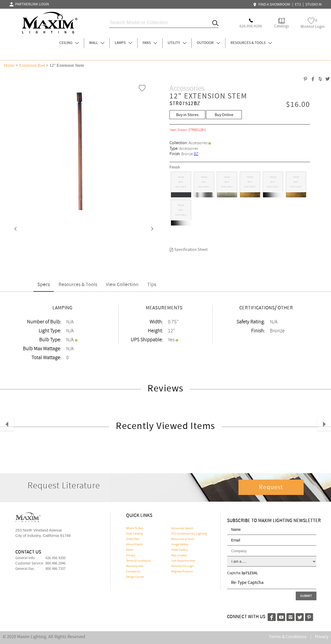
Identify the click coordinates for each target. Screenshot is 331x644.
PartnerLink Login (183, 566)
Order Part (133, 539)
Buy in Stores (187, 115)
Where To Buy (135, 528)
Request (271, 487)
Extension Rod (32, 65)
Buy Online (224, 115)
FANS (150, 43)
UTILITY (177, 43)
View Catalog (134, 534)
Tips (152, 285)
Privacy (131, 556)
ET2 (298, 5)
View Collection (122, 285)
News (130, 550)
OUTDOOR (208, 43)
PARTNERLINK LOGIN (29, 4)
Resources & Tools (78, 285)
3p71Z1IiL (250, 573)
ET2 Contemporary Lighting (189, 534)
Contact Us (133, 572)
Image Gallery (180, 545)
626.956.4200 (55, 558)
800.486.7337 (55, 569)
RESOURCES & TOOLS (251, 43)
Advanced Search (182, 528)
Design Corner (135, 577)
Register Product (182, 572)
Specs (44, 285)
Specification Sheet (189, 250)
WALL (97, 43)
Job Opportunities (183, 561)
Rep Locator (179, 556)
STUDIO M (313, 5)
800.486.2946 (55, 563)
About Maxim (135, 545)
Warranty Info (135, 566)
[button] (15, 229)
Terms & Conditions (139, 561)
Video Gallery (180, 550)
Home (9, 65)
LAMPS (123, 43)
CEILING (69, 43)
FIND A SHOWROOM (272, 5)
